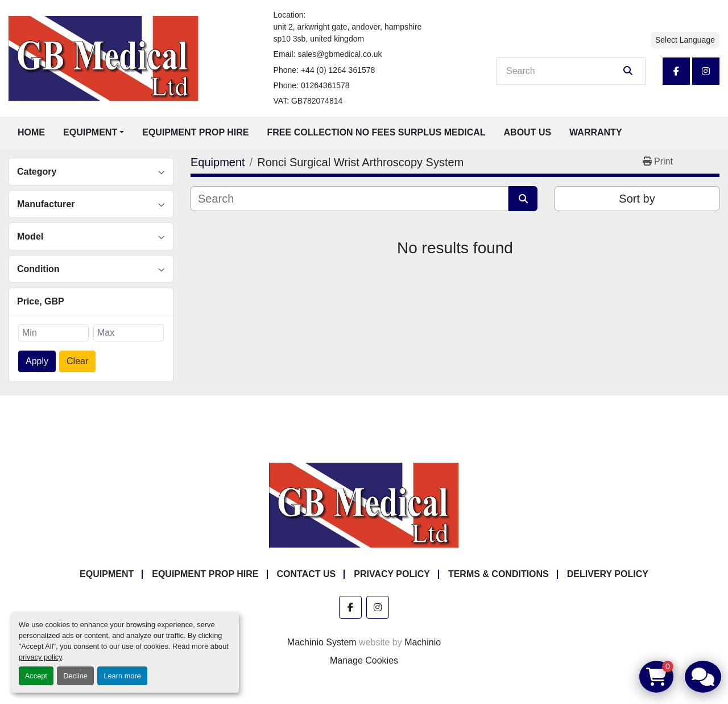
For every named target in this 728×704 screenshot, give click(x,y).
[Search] (563, 71)
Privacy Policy (392, 574)
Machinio (423, 642)
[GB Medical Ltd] (364, 505)
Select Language (685, 40)
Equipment (90, 132)
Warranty (595, 132)
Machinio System (322, 642)
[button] (94, 133)
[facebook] (676, 71)
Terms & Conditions (499, 574)
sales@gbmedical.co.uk (340, 54)
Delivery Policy (608, 574)
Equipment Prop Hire (195, 132)
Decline (75, 676)
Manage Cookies (364, 660)
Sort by (637, 199)
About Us (528, 132)
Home (31, 132)
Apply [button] (37, 361)
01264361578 (325, 85)
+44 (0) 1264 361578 (338, 70)
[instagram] (706, 71)
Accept (36, 676)
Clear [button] (77, 361)
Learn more (122, 676)
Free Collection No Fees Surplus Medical (377, 132)
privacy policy (40, 657)
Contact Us (307, 574)
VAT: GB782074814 (308, 101)
